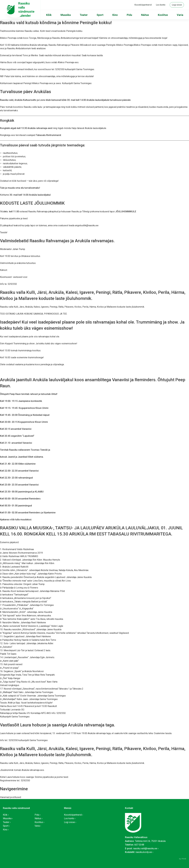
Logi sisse (177, 5)
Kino (115, 15)
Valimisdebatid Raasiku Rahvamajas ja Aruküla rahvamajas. (57, 241)
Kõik (49, 15)
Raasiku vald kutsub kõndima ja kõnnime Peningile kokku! (56, 23)
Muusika (66, 15)
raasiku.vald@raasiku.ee (145, 848)
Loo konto (161, 5)
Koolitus (163, 15)
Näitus (145, 15)
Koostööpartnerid (143, 5)
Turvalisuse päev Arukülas (25, 92)
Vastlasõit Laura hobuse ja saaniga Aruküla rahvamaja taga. (58, 725)
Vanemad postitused (10, 797)
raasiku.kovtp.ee (144, 852)
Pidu (129, 15)
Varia (180, 15)
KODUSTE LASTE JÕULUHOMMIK (32, 203)
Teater (84, 15)
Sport (100, 15)
